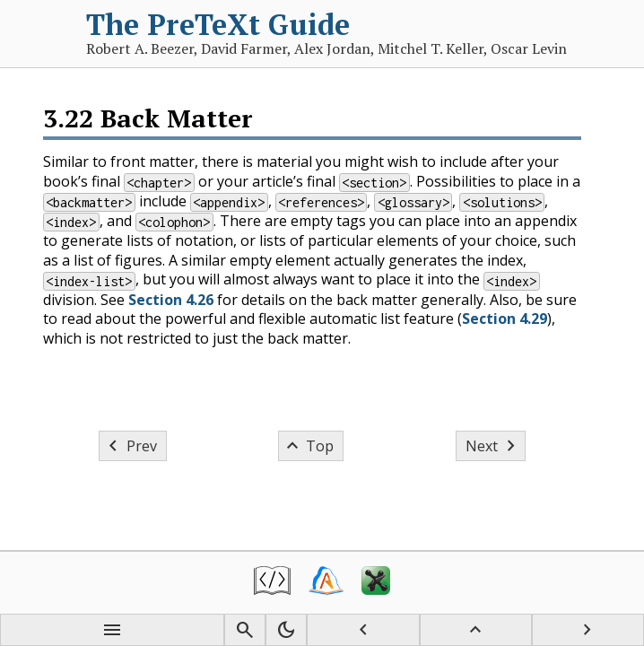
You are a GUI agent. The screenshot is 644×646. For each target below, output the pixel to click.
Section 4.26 (171, 300)
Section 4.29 (505, 319)
